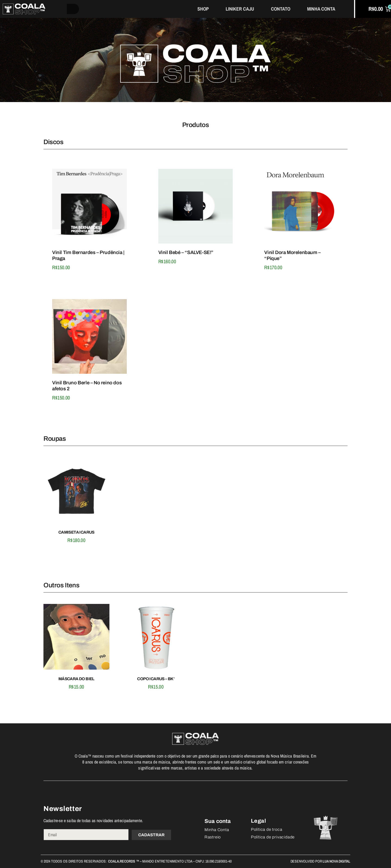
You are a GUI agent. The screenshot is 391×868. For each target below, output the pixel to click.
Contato (281, 9)
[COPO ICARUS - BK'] (156, 638)
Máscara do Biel (76, 679)
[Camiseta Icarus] (76, 491)
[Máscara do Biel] (76, 638)
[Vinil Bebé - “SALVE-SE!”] (196, 207)
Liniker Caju (240, 9)
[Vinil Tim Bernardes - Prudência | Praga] (89, 207)
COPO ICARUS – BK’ (156, 679)
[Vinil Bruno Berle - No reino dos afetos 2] (89, 337)
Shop (203, 9)
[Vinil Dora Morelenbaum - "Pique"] (302, 207)
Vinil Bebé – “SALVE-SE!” (186, 252)
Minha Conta (321, 9)
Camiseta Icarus (76, 532)
